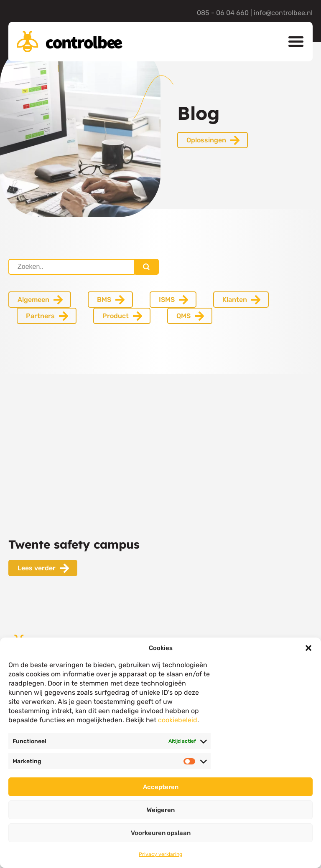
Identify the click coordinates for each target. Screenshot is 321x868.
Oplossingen (206, 140)
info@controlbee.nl (283, 13)
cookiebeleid (178, 720)
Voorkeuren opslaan (161, 833)
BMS (104, 300)
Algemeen (33, 300)
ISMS (167, 300)
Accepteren (161, 787)
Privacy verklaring (160, 854)
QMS (183, 316)
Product (116, 316)
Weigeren (161, 810)
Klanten (235, 300)
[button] (308, 648)
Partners (40, 316)
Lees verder (37, 568)
